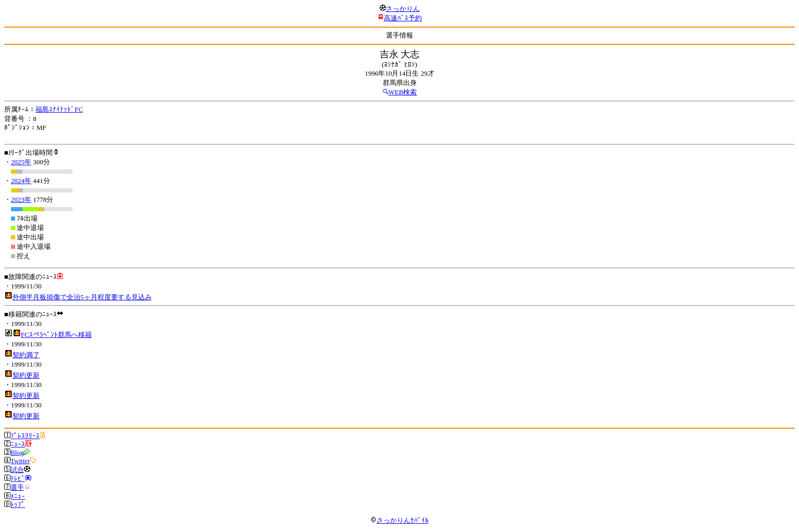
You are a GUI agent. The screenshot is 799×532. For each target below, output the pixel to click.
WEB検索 (403, 92)
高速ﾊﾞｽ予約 (403, 18)
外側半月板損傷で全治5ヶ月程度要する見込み (82, 297)
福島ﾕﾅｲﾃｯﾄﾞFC (59, 109)
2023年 (21, 199)
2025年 (21, 162)
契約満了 (26, 355)
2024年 (21, 181)
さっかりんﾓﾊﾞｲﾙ (399, 520)
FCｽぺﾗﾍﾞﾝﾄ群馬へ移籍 (56, 335)
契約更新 (26, 375)
